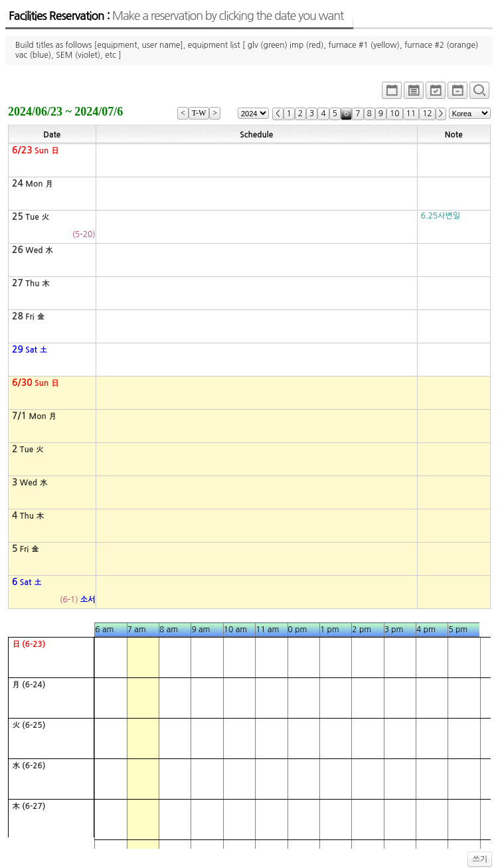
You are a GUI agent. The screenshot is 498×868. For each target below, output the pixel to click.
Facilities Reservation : (176, 16)
